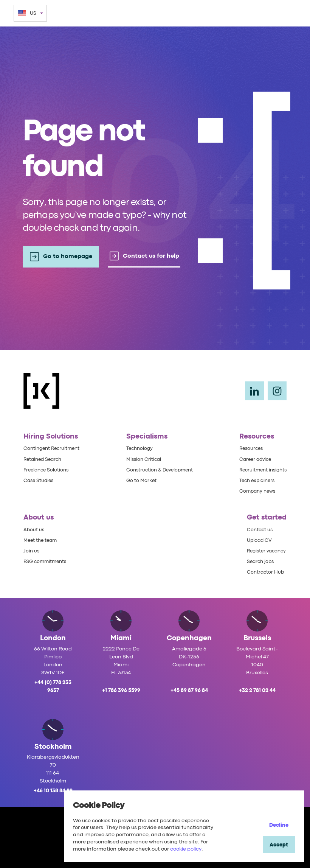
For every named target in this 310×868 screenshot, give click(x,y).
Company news (253, 491)
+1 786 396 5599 (121, 691)
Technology (138, 448)
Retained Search (44, 459)
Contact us (257, 529)
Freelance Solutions (48, 470)
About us (34, 529)
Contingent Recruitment (54, 448)
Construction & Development (160, 470)
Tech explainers (253, 480)
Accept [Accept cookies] (279, 845)
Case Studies (40, 480)
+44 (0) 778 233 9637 (53, 687)
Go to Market (139, 480)
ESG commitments (47, 562)
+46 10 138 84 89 (53, 791)
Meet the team (42, 540)
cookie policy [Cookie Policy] (186, 849)
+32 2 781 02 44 (257, 691)
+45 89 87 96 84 (189, 691)
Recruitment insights (260, 470)
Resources (247, 448)
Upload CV (256, 540)
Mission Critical (142, 459)
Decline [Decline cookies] (279, 825)
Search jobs (258, 562)
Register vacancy (265, 551)
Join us (32, 551)
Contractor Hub (263, 572)
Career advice (251, 459)
